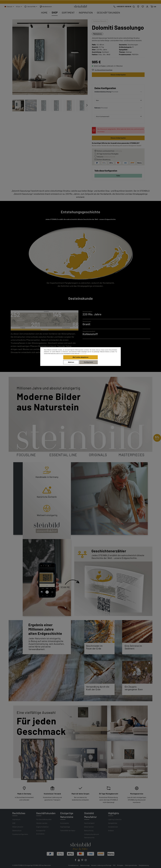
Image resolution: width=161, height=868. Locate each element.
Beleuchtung (89, 830)
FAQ (114, 865)
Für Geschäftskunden (44, 819)
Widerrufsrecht (18, 827)
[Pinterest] (82, 861)
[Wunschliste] (143, 7)
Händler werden (42, 823)
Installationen (113, 827)
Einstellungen (83, 353)
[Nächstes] (85, 92)
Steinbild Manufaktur (90, 815)
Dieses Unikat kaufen (118, 75)
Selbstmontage (85, 865)
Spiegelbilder (113, 823)
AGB (14, 823)
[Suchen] (134, 7)
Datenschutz (17, 830)
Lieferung (118, 151)
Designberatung (144, 865)
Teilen (118, 176)
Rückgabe (120, 865)
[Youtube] (79, 861)
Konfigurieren (89, 362)
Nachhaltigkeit (89, 823)
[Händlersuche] (138, 7)
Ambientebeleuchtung (103, 92)
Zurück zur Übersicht (100, 21)
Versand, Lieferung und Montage (101, 865)
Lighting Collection (115, 819)
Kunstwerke (65, 823)
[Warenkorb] (153, 7)
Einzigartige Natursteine (67, 815)
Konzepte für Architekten (41, 832)
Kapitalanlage (65, 827)
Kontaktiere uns (73, 865)
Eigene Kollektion (42, 827)
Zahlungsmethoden (131, 865)
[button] (118, 92)
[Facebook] (76, 861)
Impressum (16, 819)
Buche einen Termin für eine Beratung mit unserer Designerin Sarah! (117, 145)
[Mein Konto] (147, 7)
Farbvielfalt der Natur (68, 830)
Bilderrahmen (89, 827)
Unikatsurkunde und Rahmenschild (91, 836)
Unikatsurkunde (109, 157)
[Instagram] (86, 861)
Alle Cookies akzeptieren (80, 357)
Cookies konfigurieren (20, 834)
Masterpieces (98, 34)
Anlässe (111, 830)
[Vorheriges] (80, 92)
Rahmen (97, 108)
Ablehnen (71, 362)
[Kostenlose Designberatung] (122, 7)
